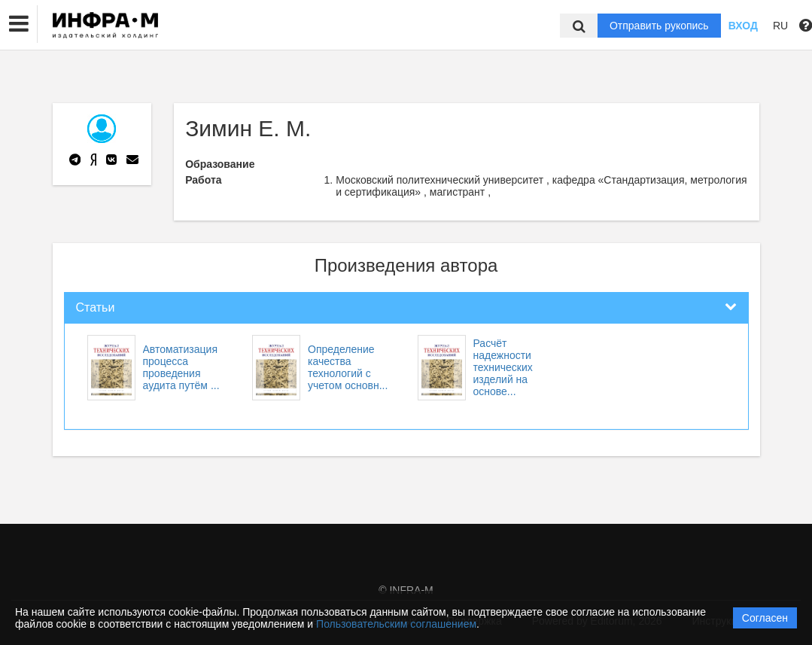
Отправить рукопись (659, 26)
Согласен (765, 618)
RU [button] (780, 26)
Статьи (96, 307)
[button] (19, 24)
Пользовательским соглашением (396, 624)
